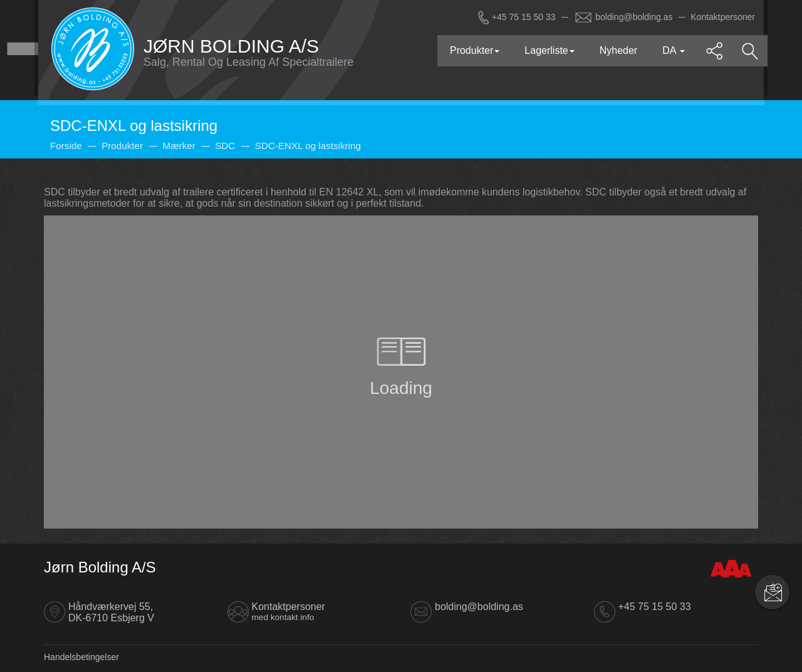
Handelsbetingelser (81, 657)
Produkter (122, 146)
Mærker (179, 146)
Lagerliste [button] (549, 50)
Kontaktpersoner (723, 17)
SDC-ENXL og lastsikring (308, 146)
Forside (66, 146)
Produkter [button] (475, 50)
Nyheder (618, 50)
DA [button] (674, 50)
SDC (225, 146)
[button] (715, 51)
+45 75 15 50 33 (516, 17)
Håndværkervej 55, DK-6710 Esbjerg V (111, 612)
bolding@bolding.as (624, 17)
